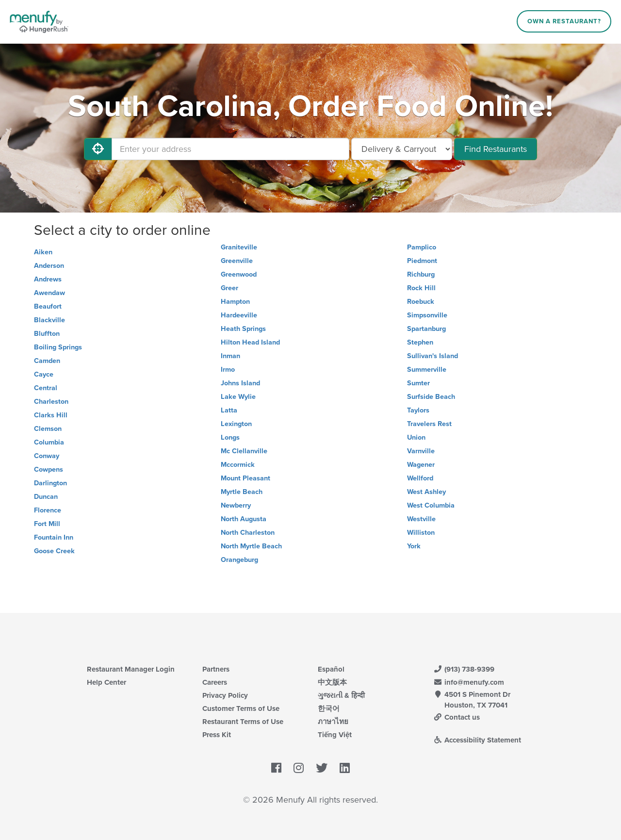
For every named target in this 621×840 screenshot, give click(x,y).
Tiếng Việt (335, 735)
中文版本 (332, 682)
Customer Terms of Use (241, 708)
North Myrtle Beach (251, 546)
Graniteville (239, 247)
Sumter (418, 383)
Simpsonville (427, 315)
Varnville (421, 451)
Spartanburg (426, 329)
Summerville (427, 370)
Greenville (237, 261)
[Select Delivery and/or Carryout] (402, 149)
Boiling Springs (58, 347)
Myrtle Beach (242, 492)
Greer (229, 288)
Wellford (420, 478)
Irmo (228, 370)
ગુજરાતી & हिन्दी (341, 695)
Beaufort (48, 306)
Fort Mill (47, 524)
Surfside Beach (431, 397)
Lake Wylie (238, 397)
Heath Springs (243, 329)
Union (416, 437)
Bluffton (47, 334)
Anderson (49, 266)
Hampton (235, 302)
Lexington (236, 424)
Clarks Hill (51, 415)
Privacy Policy (225, 695)
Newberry (236, 505)
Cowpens (49, 469)
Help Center (106, 682)
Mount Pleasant (245, 478)
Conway (47, 456)
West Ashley (426, 492)
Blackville (49, 320)
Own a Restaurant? (564, 21)
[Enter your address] (230, 149)
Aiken (43, 252)
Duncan (46, 497)
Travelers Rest (429, 424)
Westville (421, 519)
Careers (215, 682)
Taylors (418, 410)
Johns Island (240, 383)
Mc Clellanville (244, 451)
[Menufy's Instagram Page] (299, 768)
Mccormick (238, 465)
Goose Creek (54, 551)
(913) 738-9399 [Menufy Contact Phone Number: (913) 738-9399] (464, 669)
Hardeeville (239, 315)
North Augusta (244, 519)
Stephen (420, 342)
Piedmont (422, 261)
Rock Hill (421, 288)
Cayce (44, 374)
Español (331, 669)
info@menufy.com (469, 682)
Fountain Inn (54, 537)
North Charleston (248, 533)
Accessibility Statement (477, 740)
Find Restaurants (496, 149)
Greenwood (239, 274)
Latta (229, 410)
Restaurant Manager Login (131, 669)
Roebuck (421, 302)
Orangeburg (239, 560)
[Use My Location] (98, 149)
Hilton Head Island (250, 342)
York (414, 546)
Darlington (50, 483)
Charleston (51, 402)
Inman (230, 356)
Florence (48, 510)
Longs (230, 437)
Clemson (48, 429)
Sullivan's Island (433, 356)
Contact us (457, 717)
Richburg (421, 274)
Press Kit (217, 735)
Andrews (48, 279)
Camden (47, 361)
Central (46, 388)
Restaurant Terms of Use (243, 722)
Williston (421, 533)
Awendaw (49, 293)
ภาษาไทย (333, 722)
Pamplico (422, 247)
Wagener (421, 465)
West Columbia (431, 505)
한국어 (329, 708)
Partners (216, 669)
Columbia (49, 442)
